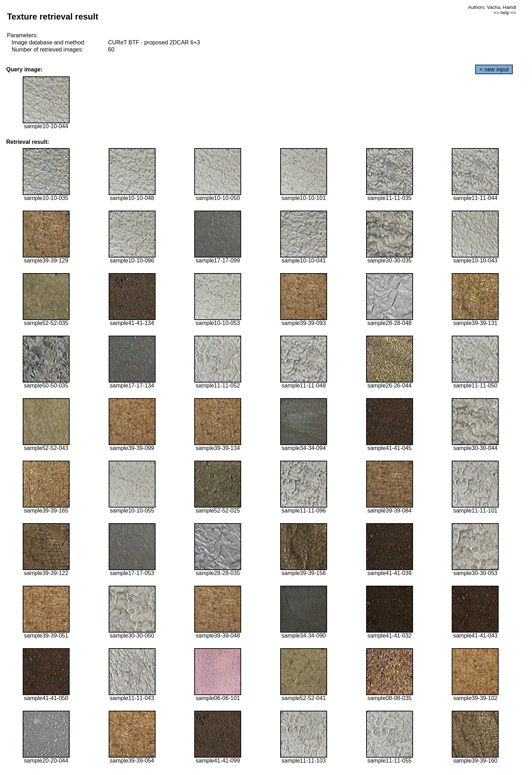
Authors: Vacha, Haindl (492, 7)
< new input (494, 69)
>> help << (505, 13)
